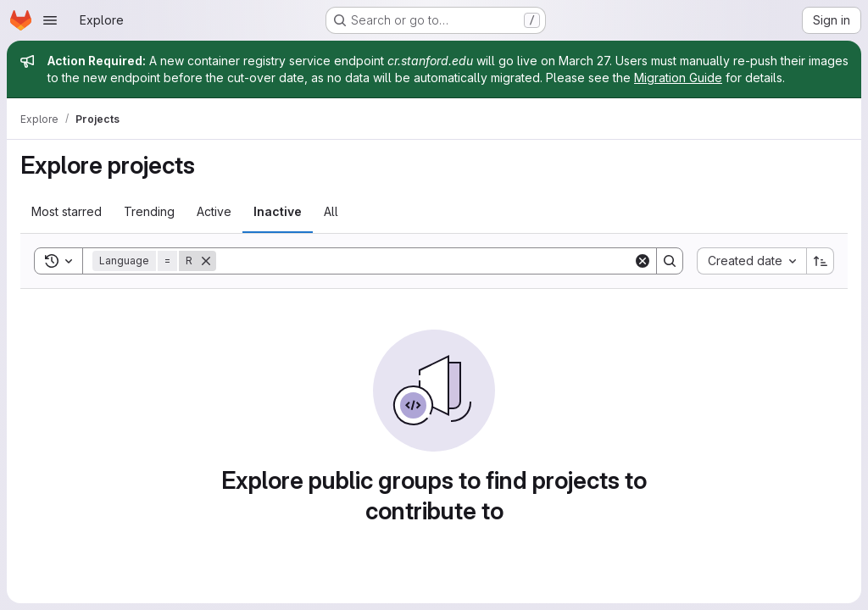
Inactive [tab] (278, 211)
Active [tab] (214, 211)
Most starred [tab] (67, 211)
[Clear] (643, 261)
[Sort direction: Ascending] (821, 261)
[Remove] (206, 261)
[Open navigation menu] (50, 20)
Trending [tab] (149, 211)
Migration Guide (678, 78)
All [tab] (331, 211)
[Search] (425, 261)
